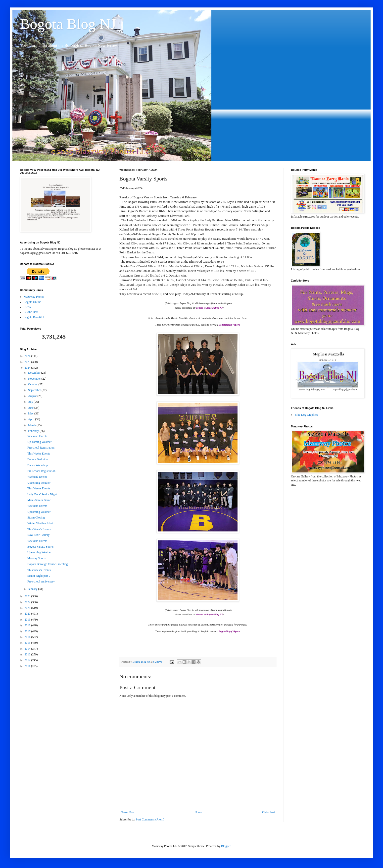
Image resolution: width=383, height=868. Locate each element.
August (33, 396)
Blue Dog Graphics (306, 415)
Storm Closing (36, 518)
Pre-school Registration (41, 471)
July (31, 402)
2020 (28, 614)
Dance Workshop (38, 465)
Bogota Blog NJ (68, 24)
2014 (28, 649)
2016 (28, 637)
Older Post (268, 812)
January (33, 589)
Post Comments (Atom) (150, 819)
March (32, 425)
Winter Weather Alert (40, 523)
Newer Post (128, 812)
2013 (28, 654)
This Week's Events (39, 529)
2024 (28, 368)
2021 (28, 608)
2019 (28, 620)
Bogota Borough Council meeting (48, 564)
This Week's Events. (39, 570)
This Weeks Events (39, 454)
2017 (28, 631)
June (31, 408)
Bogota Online (32, 302)
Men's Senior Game (39, 500)
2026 (28, 356)
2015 (28, 643)
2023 (28, 596)
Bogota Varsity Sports (40, 547)
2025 (28, 362)
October (33, 384)
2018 (28, 625)
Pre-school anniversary (41, 581)
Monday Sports (37, 558)
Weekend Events (37, 436)
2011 (28, 666)
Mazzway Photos (34, 297)
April (32, 419)
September (35, 390)
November (35, 379)
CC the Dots (31, 312)
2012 (28, 660)
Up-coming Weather (39, 442)
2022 (28, 602)
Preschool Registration (41, 448)
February (34, 431)
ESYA (27, 307)
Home (198, 812)
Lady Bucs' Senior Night (42, 494)
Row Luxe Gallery (38, 535)
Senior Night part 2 (39, 576)
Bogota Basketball (38, 459)
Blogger (226, 846)
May (31, 413)
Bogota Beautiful (34, 317)
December (35, 373)
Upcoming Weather (39, 483)
